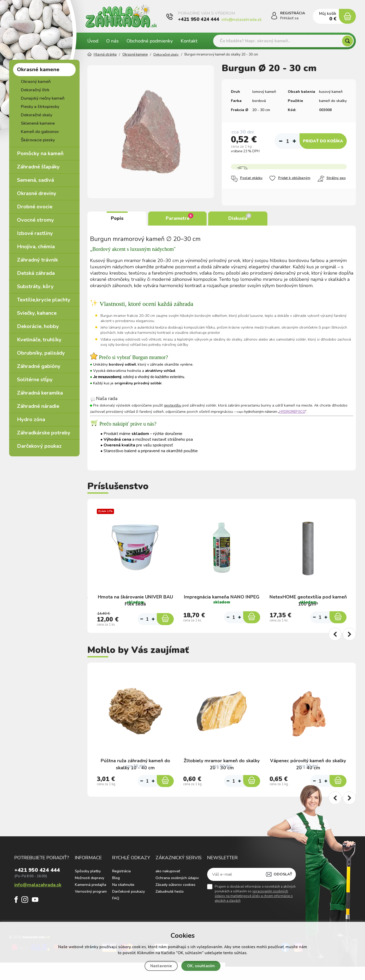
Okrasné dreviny (37, 193)
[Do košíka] (165, 624)
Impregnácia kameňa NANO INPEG (222, 593)
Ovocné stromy (35, 220)
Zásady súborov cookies (175, 902)
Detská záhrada (36, 273)
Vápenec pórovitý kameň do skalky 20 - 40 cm (308, 769)
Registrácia (121, 889)
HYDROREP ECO (292, 412)
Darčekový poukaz (39, 446)
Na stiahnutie (123, 902)
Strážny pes (331, 179)
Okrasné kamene (38, 69)
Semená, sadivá (35, 180)
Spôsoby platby (88, 889)
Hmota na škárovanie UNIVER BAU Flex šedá (135, 597)
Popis (117, 219)
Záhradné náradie (38, 406)
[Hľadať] (348, 41)
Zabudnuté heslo (170, 909)
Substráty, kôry (35, 286)
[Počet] (288, 141)
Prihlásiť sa (289, 18)
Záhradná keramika (40, 393)
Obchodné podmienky (150, 41)
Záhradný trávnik (37, 260)
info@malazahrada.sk (242, 20)
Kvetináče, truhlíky (39, 340)
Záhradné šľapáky (38, 167)
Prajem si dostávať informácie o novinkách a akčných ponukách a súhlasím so (255, 911)
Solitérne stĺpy (35, 380)
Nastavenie (161, 966)
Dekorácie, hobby (38, 326)
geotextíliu (173, 406)
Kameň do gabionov (40, 132)
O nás (112, 41)
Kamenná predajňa (91, 902)
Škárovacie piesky (38, 140)
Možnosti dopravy (89, 895)
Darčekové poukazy (128, 909)
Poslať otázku (247, 179)
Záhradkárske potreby (44, 433)
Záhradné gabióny (39, 366)
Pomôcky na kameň (40, 153)
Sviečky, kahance (37, 313)
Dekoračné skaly (37, 115)
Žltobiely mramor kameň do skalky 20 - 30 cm (222, 769)
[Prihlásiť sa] (273, 17)
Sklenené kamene (38, 123)
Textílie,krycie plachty (44, 300)
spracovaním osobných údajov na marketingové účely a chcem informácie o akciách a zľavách (254, 914)
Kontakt (189, 41)
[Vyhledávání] (283, 41)
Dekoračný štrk (35, 90)
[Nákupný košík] (347, 16)
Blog (116, 895)
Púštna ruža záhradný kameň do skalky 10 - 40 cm (135, 769)
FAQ (116, 916)
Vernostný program (91, 909)
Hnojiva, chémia (36, 247)
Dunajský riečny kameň (43, 98)
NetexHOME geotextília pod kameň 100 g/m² (308, 597)
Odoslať (283, 892)
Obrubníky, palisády (41, 353)
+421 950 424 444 (199, 19)
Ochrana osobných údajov (177, 895)
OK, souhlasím (201, 966)
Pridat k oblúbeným (290, 178)
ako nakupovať (168, 889)
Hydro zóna (31, 419)
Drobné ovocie (35, 207)
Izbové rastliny (35, 233)
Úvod (93, 41)
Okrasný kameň (36, 82)
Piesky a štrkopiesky (40, 107)
